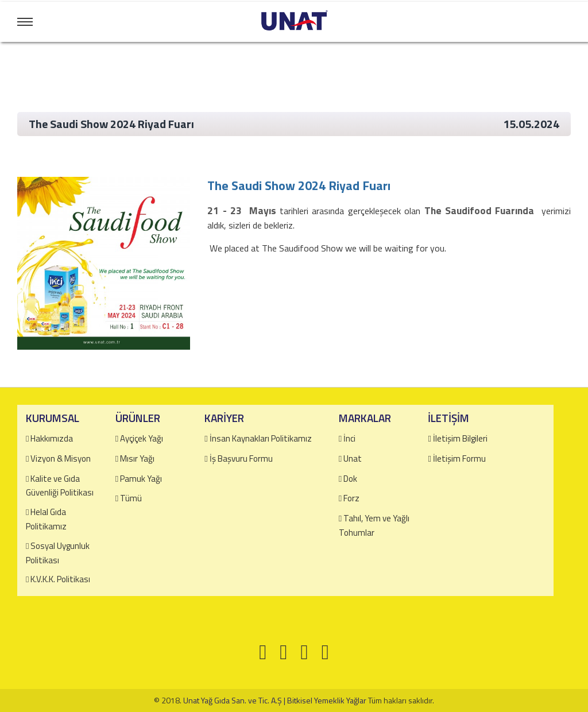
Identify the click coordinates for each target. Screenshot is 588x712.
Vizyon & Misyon (61, 458)
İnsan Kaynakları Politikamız (261, 438)
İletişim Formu (459, 458)
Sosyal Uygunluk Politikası (58, 553)
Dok (350, 479)
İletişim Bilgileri (460, 438)
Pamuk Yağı (141, 479)
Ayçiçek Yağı (142, 438)
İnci (349, 438)
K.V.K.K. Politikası (60, 579)
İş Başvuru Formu (241, 458)
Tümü (131, 498)
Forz (351, 498)
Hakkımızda (52, 438)
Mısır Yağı (137, 458)
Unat (353, 458)
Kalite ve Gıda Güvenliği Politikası (60, 486)
